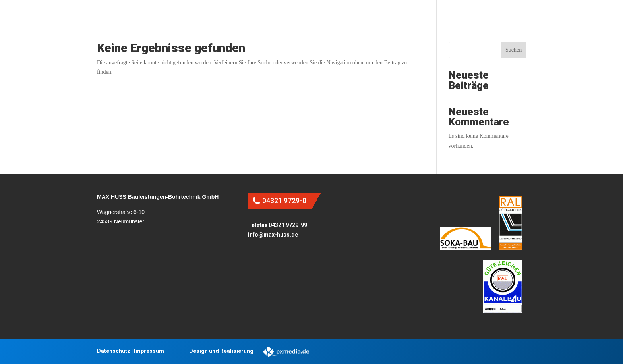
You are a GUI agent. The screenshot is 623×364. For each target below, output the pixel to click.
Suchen (514, 50)
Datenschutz (114, 351)
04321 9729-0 (284, 201)
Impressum (149, 351)
